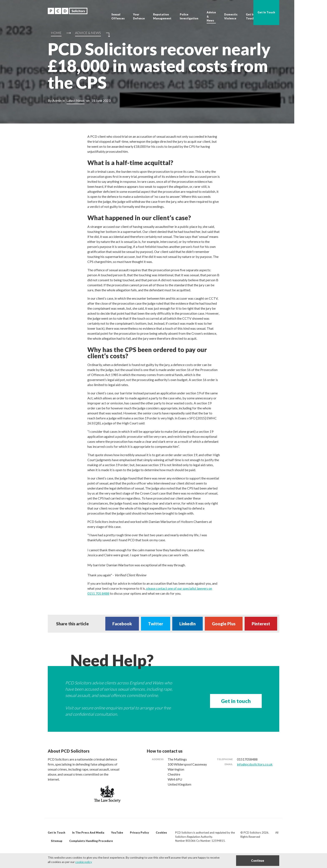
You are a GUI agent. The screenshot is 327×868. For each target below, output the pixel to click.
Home (56, 33)
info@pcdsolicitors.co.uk (255, 764)
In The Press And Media (88, 833)
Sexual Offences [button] (118, 16)
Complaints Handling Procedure (91, 841)
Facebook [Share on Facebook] (122, 624)
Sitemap (57, 841)
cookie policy (84, 862)
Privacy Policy (139, 833)
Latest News (75, 100)
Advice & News (211, 16)
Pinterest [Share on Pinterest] (261, 624)
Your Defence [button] (139, 16)
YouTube (117, 833)
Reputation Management (162, 16)
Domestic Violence (231, 16)
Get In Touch (250, 16)
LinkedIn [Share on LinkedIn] (187, 624)
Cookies (161, 833)
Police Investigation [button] (189, 16)
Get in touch (236, 701)
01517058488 (247, 759)
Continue (258, 861)
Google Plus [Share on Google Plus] (224, 624)
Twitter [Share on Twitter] (156, 624)
